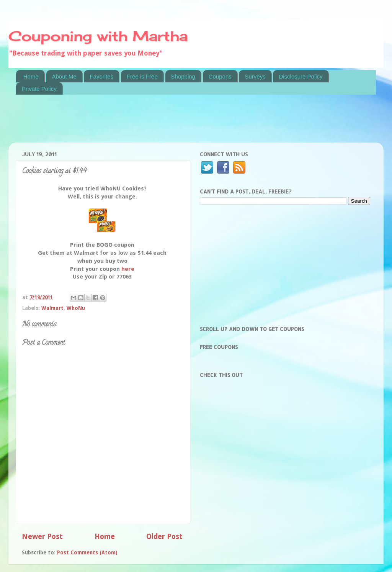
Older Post (164, 537)
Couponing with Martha (98, 36)
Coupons (220, 76)
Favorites (101, 76)
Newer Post (42, 537)
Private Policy (39, 89)
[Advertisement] (155, 123)
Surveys (255, 76)
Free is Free (142, 76)
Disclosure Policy (301, 76)
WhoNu (76, 308)
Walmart (52, 308)
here (128, 269)
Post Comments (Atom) (87, 552)
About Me (64, 76)
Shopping (183, 76)
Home (31, 76)
